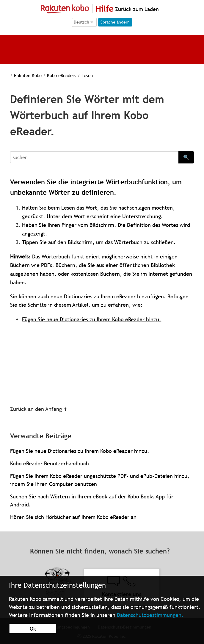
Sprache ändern (115, 22)
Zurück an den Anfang (39, 409)
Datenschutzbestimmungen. (150, 615)
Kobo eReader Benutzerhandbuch (50, 463)
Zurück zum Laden (136, 9)
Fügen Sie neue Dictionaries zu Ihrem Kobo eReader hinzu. (92, 319)
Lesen (80, 75)
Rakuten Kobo (24, 75)
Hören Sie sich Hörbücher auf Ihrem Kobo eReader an (73, 517)
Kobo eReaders (56, 75)
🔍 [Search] (186, 157)
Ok (33, 629)
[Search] (94, 157)
